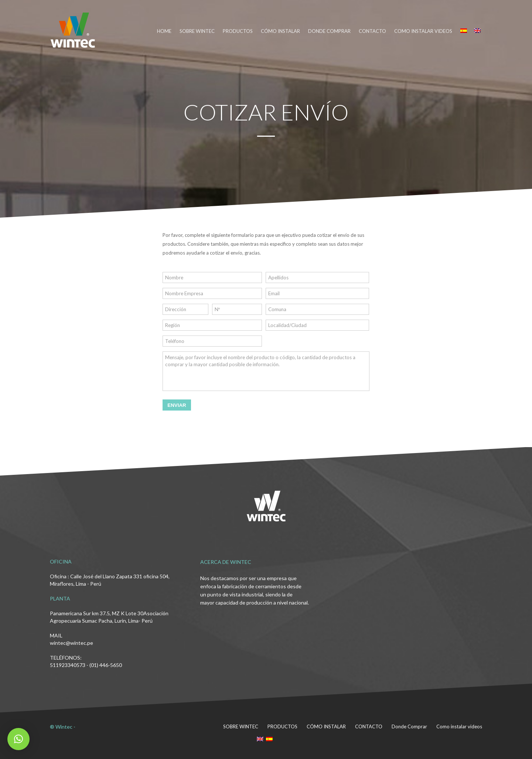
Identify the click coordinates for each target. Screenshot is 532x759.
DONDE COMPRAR (329, 31)
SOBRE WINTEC (197, 31)
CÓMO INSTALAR (280, 31)
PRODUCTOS (238, 31)
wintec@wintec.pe (71, 643)
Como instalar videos (423, 31)
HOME (164, 31)
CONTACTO (372, 31)
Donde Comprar (409, 726)
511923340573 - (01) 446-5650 (86, 665)
